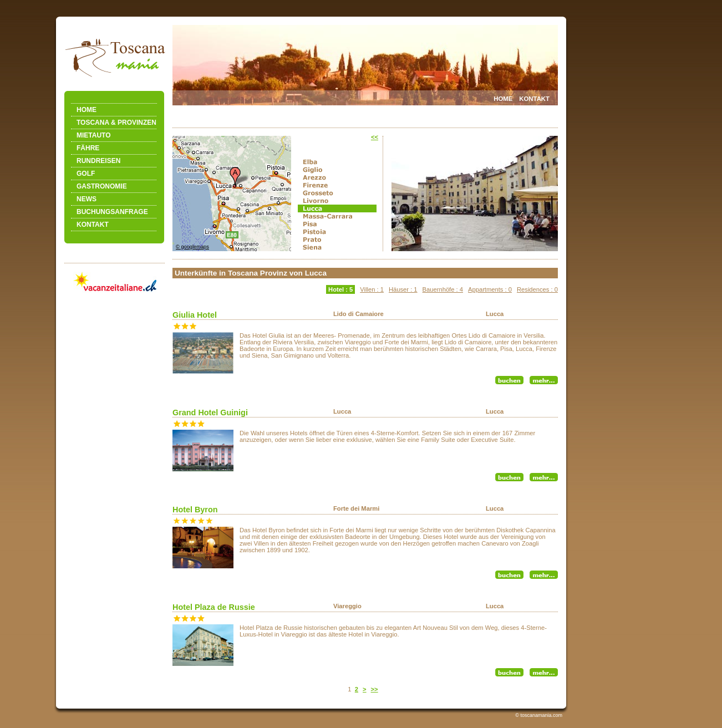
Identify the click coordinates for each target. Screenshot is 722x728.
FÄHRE (88, 148)
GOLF (86, 174)
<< (375, 137)
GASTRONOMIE (102, 186)
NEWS (87, 199)
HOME (87, 110)
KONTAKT (93, 225)
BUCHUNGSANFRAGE (112, 212)
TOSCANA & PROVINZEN (116, 123)
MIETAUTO (94, 135)
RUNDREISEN (98, 161)
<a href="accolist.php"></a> (365, 484)
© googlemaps (192, 247)
